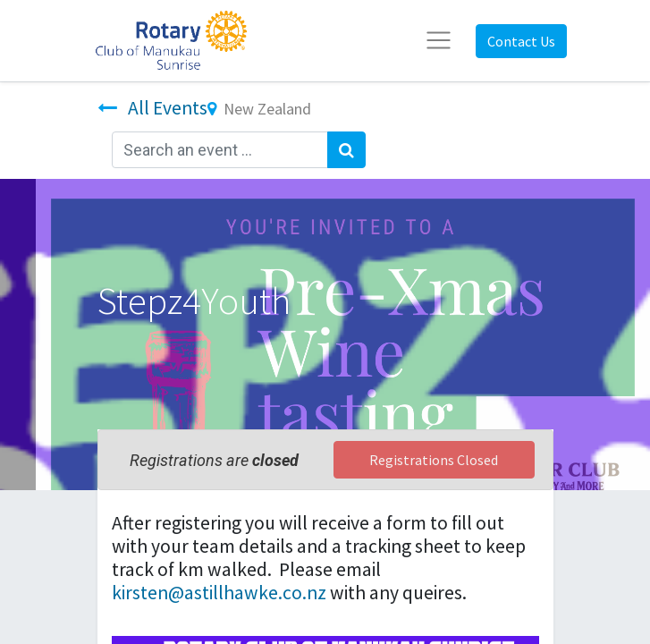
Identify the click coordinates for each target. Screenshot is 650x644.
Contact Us (521, 41)
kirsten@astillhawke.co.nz (219, 593)
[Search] (346, 150)
